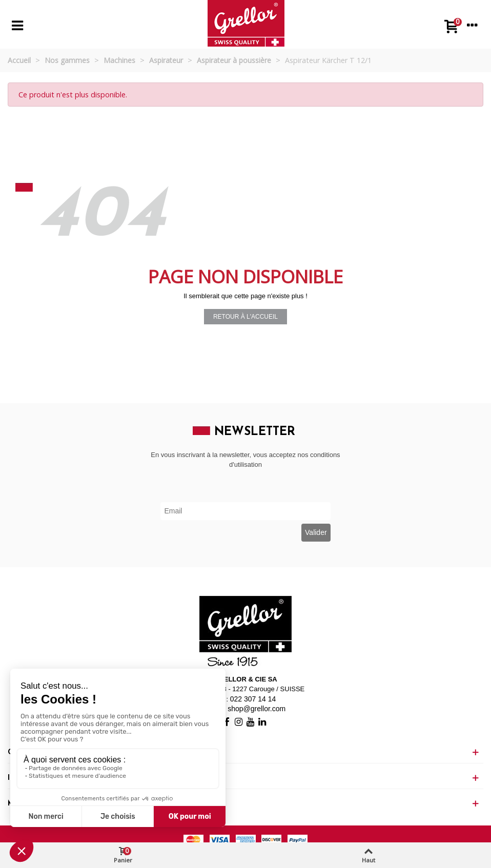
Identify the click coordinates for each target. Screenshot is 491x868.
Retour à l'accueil (245, 317)
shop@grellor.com (257, 709)
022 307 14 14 (253, 699)
